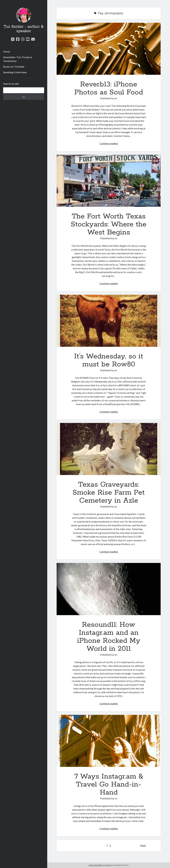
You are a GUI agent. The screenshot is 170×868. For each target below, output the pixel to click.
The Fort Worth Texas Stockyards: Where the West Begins (109, 181)
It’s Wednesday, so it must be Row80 (109, 321)
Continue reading (109, 143)
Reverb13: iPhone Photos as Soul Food (109, 49)
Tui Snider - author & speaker (24, 29)
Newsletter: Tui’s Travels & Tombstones (18, 59)
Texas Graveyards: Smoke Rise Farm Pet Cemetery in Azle (109, 449)
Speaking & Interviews (15, 72)
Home (6, 51)
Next (143, 845)
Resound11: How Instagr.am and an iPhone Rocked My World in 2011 (109, 589)
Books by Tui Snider (14, 67)
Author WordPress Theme (100, 865)
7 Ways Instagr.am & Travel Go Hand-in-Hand (109, 741)
